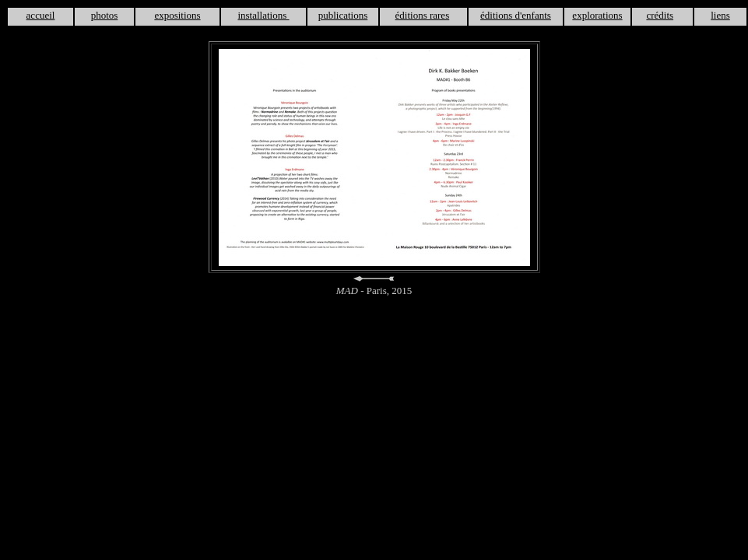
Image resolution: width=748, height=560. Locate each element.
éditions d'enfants (516, 15)
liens (720, 15)
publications (343, 15)
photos (105, 15)
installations (263, 15)
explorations (597, 15)
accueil (41, 15)
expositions (177, 15)
